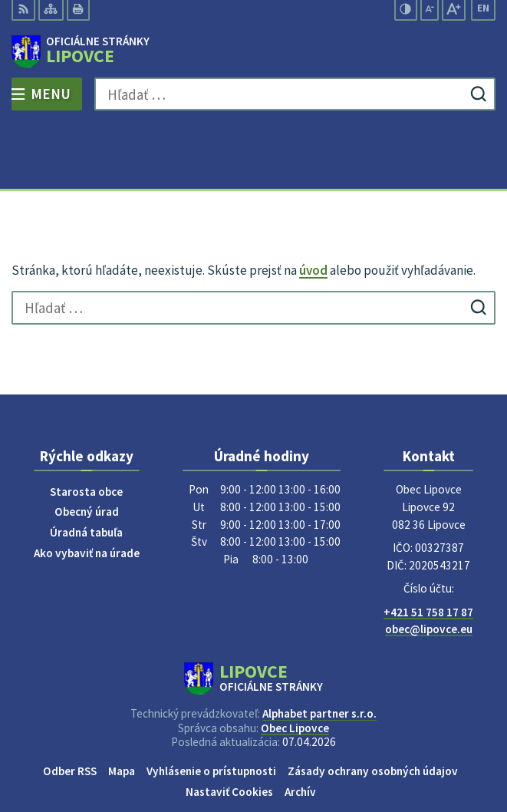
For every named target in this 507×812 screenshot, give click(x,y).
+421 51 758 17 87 (428, 545)
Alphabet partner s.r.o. (319, 647)
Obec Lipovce (295, 661)
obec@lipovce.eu (429, 563)
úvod (313, 204)
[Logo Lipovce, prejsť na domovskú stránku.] (254, 52)
